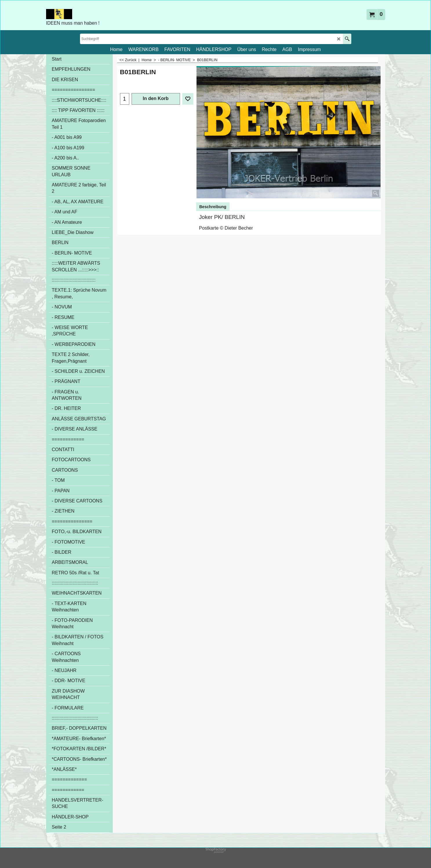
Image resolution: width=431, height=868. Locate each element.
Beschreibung (213, 207)
